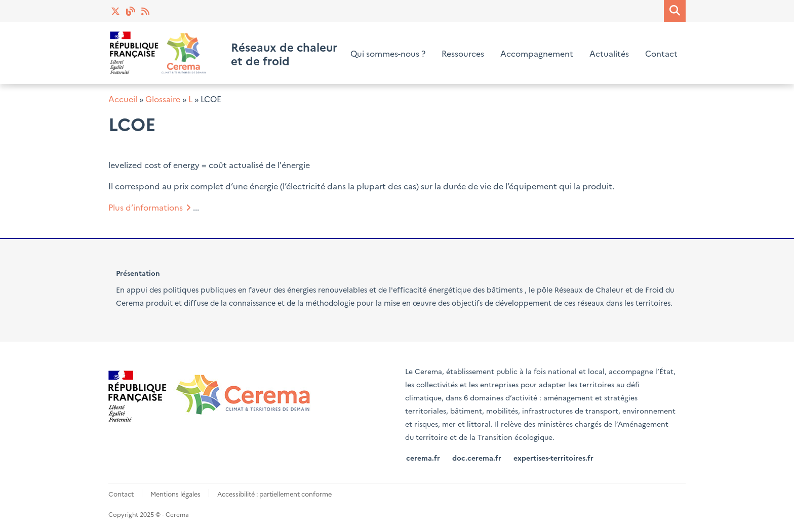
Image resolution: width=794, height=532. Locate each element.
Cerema (130, 303)
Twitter (116, 11)
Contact (661, 53)
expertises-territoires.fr (553, 458)
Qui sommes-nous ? (388, 53)
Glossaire (163, 99)
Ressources (463, 53)
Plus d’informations (146, 207)
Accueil (123, 99)
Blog (131, 11)
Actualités (146, 11)
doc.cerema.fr (477, 458)
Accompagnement (537, 53)
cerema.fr (423, 458)
